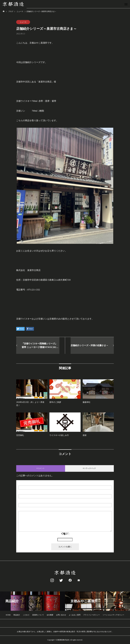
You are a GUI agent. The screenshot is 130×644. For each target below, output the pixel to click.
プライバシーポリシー (92, 615)
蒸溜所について (38, 615)
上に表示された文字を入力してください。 (65, 537)
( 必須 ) (30, 483)
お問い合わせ (61, 615)
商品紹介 (17, 615)
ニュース (23, 22)
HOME (8, 615)
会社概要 (50, 615)
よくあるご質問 (75, 615)
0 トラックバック (89, 468)
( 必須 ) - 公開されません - (32, 492)
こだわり (26, 615)
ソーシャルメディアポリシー (113, 615)
